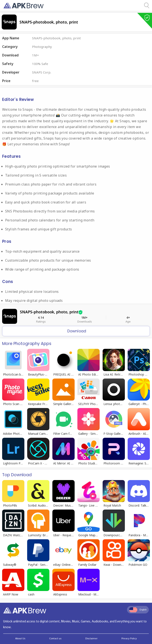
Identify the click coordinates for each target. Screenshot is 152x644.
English (138, 610)
